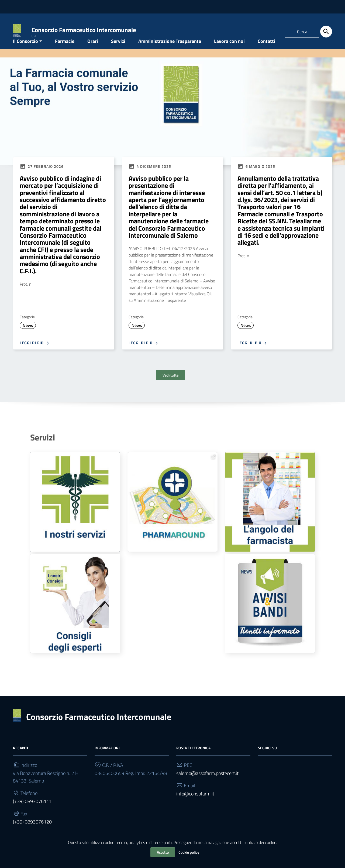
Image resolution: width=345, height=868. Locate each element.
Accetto (163, 852)
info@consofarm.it (195, 805)
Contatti (266, 52)
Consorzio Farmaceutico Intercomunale (99, 728)
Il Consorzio (25, 52)
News (28, 337)
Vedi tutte (170, 386)
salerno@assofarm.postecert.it (207, 784)
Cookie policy (189, 852)
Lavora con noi (229, 52)
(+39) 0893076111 (32, 812)
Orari (93, 52)
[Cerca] (326, 32)
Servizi (118, 52)
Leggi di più (35, 354)
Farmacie (65, 52)
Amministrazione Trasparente (170, 52)
